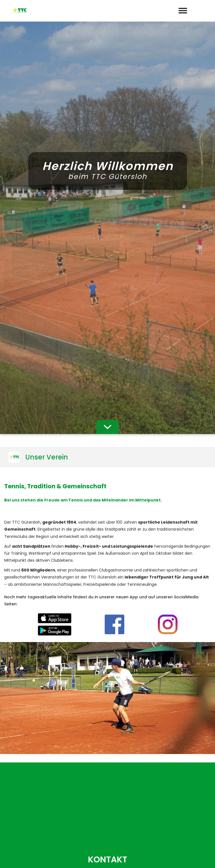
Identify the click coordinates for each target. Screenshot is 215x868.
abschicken (107, 671)
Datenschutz (198, 857)
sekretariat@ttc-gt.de (112, 799)
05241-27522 (111, 790)
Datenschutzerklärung (116, 656)
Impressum (167, 857)
